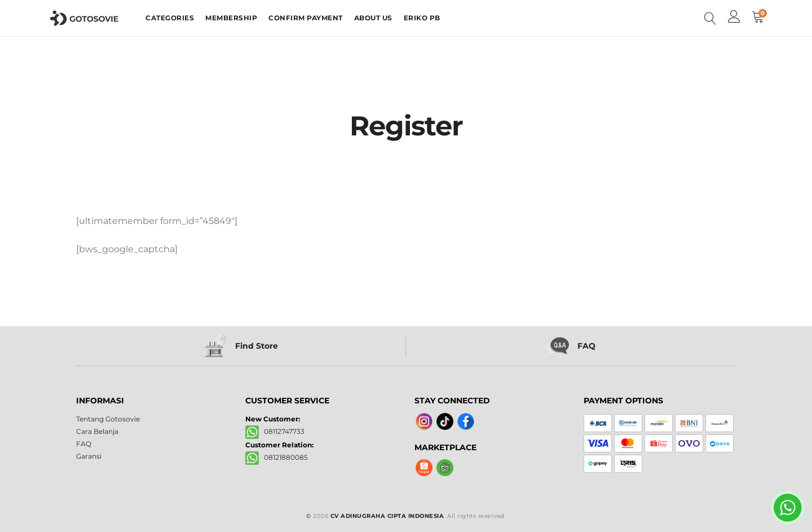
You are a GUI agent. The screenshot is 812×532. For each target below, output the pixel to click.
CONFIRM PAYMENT (306, 18)
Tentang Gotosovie (108, 419)
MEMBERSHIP (231, 18)
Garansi (89, 456)
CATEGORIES (170, 18)
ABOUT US (373, 18)
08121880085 (277, 457)
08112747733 (275, 431)
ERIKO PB (422, 18)
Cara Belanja (97, 431)
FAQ (84, 444)
